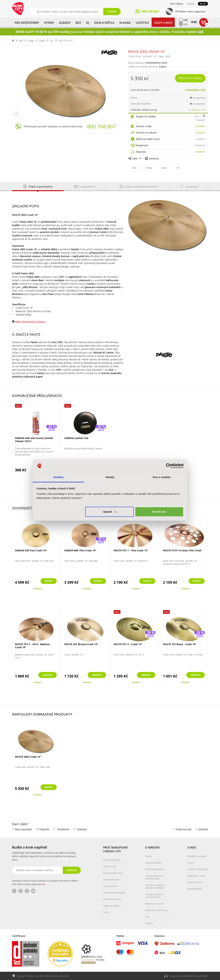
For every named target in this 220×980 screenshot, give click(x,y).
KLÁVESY (65, 23)
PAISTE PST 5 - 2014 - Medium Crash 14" (32, 646)
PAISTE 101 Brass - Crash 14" (180, 644)
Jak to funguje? (200, 118)
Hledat (112, 11)
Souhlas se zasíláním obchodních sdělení (155, 886)
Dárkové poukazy (153, 863)
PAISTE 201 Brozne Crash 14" (81, 644)
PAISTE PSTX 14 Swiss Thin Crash (182, 550)
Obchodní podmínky (155, 869)
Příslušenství (63, 829)
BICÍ (78, 23)
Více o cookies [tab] (162, 477)
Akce (18, 406)
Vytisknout (154, 158)
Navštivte (200, 145)
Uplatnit (201, 139)
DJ (88, 23)
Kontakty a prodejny (197, 856)
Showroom (142, 145)
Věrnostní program (112, 899)
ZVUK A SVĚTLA (104, 23)
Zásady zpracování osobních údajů (154, 877)
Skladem (37, 589)
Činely (31, 40)
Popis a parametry (23, 829)
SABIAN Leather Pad (76, 438)
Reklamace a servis (154, 904)
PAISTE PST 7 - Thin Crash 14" (131, 550)
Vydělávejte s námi (196, 876)
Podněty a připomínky (198, 869)
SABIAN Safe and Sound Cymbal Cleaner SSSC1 (34, 440)
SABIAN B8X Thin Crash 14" (80, 550)
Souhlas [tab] (58, 477)
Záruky (148, 856)
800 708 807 (101, 126)
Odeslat (71, 870)
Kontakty (191, 4)
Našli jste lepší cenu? (148, 139)
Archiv (106, 912)
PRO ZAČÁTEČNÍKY (27, 23)
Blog (203, 4)
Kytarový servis (110, 886)
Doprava (141, 152)
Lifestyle (142, 23)
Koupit (48, 581)
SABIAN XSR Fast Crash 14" (31, 550)
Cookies (149, 923)
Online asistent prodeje (114, 893)
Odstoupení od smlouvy (156, 910)
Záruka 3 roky (144, 126)
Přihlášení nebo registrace (190, 11)
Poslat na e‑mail (184, 829)
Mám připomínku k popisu (30, 322)
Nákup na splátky (111, 906)
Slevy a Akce (163, 23)
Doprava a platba (111, 860)
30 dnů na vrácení (146, 133)
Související (82, 829)
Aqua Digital (202, 976)
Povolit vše (159, 512)
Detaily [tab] (110, 477)
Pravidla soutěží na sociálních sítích (154, 896)
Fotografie (44, 829)
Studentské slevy (111, 880)
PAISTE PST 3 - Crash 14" (128, 644)
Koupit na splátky (146, 116)
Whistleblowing (195, 889)
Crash (42, 40)
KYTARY (49, 23)
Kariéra (191, 863)
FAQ (147, 917)
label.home (13, 40)
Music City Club (195, 882)
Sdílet (135, 158)
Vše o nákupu (177, 4)
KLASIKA (125, 23)
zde (43, 884)
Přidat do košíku (190, 78)
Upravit (110, 512)
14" (52, 40)
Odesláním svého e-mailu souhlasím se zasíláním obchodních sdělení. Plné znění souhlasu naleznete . (45, 882)
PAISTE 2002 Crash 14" (28, 757)
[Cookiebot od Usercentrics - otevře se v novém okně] (169, 466)
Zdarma (200, 126)
